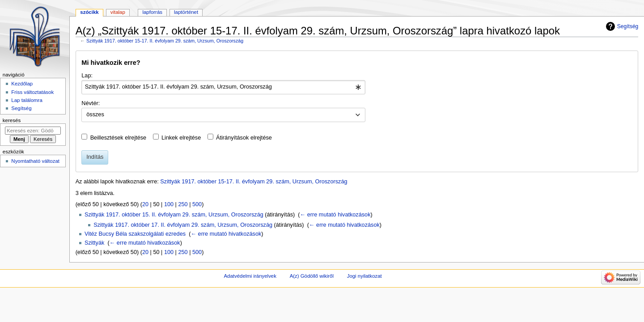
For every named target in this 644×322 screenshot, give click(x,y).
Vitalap (118, 12)
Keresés (12, 120)
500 (197, 204)
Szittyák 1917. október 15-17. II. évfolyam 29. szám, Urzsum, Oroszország (165, 41)
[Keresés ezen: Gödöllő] (33, 131)
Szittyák (94, 243)
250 (183, 204)
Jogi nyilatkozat (364, 276)
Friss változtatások (32, 92)
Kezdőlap (22, 84)
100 (169, 204)
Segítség (628, 26)
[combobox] (223, 87)
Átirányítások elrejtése (244, 138)
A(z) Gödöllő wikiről (312, 276)
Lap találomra (27, 100)
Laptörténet (186, 12)
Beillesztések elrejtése (119, 138)
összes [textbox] (95, 114)
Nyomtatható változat (35, 161)
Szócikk (89, 12)
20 (145, 204)
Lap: (87, 76)
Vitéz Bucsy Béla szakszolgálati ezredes (135, 234)
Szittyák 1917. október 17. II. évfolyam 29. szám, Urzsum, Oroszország (183, 225)
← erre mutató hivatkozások (335, 215)
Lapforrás (152, 12)
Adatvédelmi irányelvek (250, 276)
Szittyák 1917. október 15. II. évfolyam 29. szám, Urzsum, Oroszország (174, 215)
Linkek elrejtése (181, 138)
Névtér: (91, 103)
